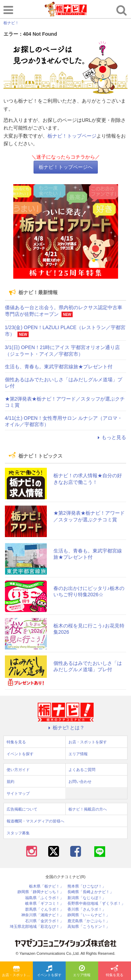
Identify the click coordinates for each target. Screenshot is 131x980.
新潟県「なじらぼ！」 (87, 898)
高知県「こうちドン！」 (89, 927)
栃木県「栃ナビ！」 (46, 886)
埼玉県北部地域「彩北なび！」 (37, 927)
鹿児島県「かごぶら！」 (89, 921)
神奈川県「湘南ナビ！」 (42, 915)
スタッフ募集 (18, 833)
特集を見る (115, 971)
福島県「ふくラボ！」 (44, 898)
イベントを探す (49, 971)
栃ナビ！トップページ (72, 136)
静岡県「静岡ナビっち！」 (41, 892)
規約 (10, 781)
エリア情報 (82, 971)
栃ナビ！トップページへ (66, 167)
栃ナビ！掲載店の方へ (88, 809)
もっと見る (111, 437)
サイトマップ (18, 793)
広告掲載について (22, 809)
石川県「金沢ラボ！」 (44, 921)
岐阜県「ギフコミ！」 (44, 903)
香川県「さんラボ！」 (87, 909)
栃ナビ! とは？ (66, 728)
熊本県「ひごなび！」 (87, 886)
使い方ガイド (18, 770)
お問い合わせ (80, 781)
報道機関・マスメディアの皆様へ (35, 821)
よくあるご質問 (82, 770)
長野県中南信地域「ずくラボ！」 (96, 903)
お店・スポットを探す (17, 971)
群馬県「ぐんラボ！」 (44, 909)
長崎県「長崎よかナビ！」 (90, 892)
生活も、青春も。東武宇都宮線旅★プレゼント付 (59, 367)
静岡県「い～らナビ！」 (89, 915)
